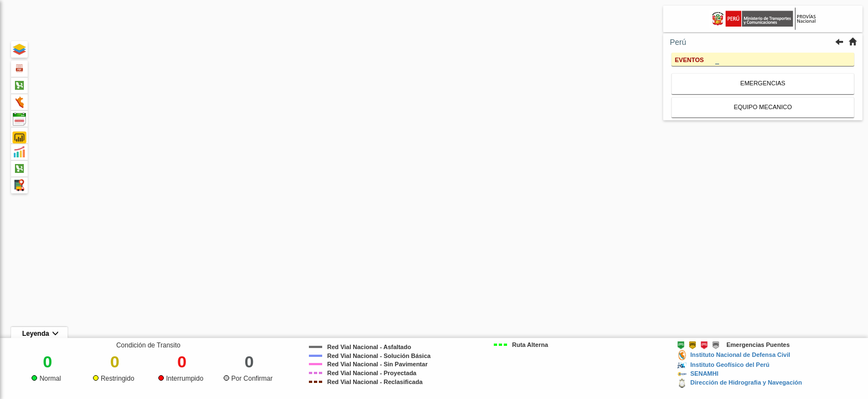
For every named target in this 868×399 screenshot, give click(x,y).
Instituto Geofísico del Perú (730, 365)
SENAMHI (704, 374)
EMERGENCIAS (763, 83)
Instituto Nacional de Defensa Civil (740, 355)
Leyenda (40, 334)
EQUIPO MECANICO (763, 107)
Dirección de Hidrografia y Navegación (746, 382)
